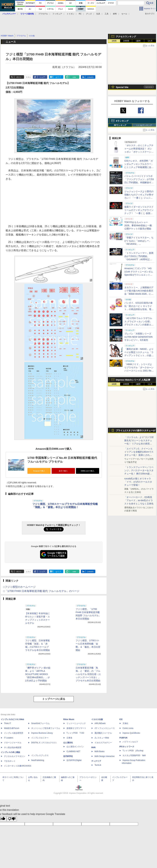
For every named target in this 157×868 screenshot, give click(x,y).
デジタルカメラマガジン (15, 756)
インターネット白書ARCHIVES (18, 766)
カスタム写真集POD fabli (134, 755)
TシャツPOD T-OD (75, 733)
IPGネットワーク (127, 747)
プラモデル (43, 14)
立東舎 (69, 738)
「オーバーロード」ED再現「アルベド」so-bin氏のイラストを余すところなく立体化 (139, 500)
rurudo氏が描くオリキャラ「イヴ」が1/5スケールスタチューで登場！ (138, 482)
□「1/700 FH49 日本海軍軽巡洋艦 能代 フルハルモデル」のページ (41, 591)
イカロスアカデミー (103, 743)
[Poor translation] (12, 819)
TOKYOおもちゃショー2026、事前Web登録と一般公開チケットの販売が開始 (138, 225)
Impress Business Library (42, 733)
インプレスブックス (40, 755)
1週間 (138, 41)
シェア (42, 77)
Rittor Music (69, 719)
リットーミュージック (76, 723)
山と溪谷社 (68, 743)
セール (124, 14)
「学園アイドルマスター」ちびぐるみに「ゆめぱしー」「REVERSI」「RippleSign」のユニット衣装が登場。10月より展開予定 (139, 244)
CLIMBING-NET (73, 751)
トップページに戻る (54, 699)
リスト (28, 77)
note (74, 77)
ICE (121, 719)
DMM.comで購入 (87, 471)
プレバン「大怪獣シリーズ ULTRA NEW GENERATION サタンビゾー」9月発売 (138, 337)
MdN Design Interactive (105, 756)
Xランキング (122, 121)
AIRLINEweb (100, 723)
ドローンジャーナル (13, 743)
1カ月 (150, 41)
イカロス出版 (97, 719)
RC (80, 14)
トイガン (70, 14)
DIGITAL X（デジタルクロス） (44, 743)
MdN (93, 747)
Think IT (7, 723)
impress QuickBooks (131, 733)
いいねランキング (144, 125)
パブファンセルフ (130, 742)
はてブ (58, 77)
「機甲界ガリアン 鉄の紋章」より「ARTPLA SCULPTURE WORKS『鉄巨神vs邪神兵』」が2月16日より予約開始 (38, 674)
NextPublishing (38, 760)
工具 (107, 14)
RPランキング (120, 125)
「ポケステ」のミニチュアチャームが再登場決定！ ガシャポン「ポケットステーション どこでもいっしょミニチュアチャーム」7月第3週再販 (139, 152)
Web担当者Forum (12, 728)
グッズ (89, 14)
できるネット (10, 761)
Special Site (122, 87)
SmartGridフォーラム (40, 723)
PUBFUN (123, 738)
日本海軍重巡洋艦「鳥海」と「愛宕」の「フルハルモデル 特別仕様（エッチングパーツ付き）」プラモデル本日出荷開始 (88, 674)
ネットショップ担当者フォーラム (46, 728)
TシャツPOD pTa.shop (133, 751)
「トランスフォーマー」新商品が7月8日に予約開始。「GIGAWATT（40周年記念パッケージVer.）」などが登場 (139, 259)
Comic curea (128, 728)
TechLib (98, 765)
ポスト (19, 77)
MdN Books (99, 751)
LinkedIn (90, 77)
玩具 (98, 14)
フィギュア (57, 14)
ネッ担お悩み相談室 (13, 747)
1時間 (114, 41)
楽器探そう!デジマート (76, 728)
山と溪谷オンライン (75, 747)
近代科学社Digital (74, 760)
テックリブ (96, 761)
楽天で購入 (63, 471)
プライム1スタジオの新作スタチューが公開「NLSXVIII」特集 (136, 431)
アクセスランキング (126, 37)
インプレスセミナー (40, 738)
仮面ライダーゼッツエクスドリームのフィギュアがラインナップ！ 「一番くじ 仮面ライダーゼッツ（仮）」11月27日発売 (139, 213)
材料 (115, 14)
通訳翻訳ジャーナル (103, 733)
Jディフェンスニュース (105, 728)
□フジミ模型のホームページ (19, 587)
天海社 (125, 723)
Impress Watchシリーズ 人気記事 (133, 380)
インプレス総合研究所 (14, 733)
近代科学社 (68, 756)
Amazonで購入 (39, 471)
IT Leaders (9, 738)
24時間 (126, 41)
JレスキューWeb (102, 738)
